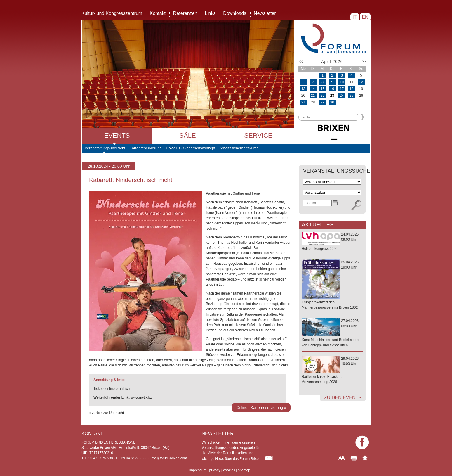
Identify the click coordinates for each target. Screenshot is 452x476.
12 (361, 82)
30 (332, 102)
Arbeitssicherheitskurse (239, 148)
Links (210, 13)
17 (342, 89)
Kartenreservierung (146, 148)
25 (351, 96)
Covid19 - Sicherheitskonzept (191, 148)
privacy (215, 470)
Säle (187, 135)
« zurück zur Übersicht (106, 413)
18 (351, 89)
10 (342, 82)
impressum (198, 470)
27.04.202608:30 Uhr (332, 333)
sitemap (244, 470)
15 (323, 89)
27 (303, 102)
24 (342, 96)
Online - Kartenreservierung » (261, 407)
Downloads (235, 13)
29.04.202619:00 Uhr (332, 371)
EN (365, 17)
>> (364, 62)
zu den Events (343, 398)
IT (355, 17)
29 (323, 102)
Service (258, 135)
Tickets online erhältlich (112, 389)
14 (313, 89)
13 (303, 89)
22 (323, 96)
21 (313, 96)
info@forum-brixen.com (169, 458)
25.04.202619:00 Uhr (332, 285)
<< (301, 62)
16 (332, 89)
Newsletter (265, 13)
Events (117, 135)
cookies (229, 470)
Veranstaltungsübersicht (105, 148)
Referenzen (185, 13)
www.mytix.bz (141, 397)
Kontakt (158, 13)
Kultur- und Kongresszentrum (112, 13)
